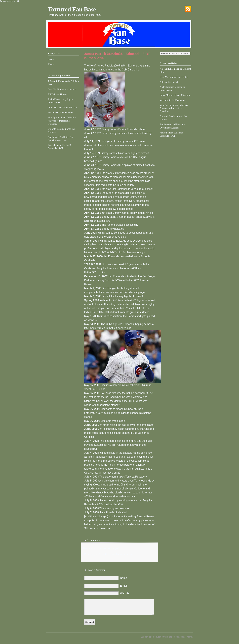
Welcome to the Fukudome (61, 112)
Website (125, 593)
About (51, 64)
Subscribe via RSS (188, 9)
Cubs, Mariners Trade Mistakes (63, 107)
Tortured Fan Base (72, 9)
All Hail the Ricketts (58, 94)
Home (51, 59)
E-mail (124, 586)
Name (124, 578)
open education (156, 637)
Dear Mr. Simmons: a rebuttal (62, 89)
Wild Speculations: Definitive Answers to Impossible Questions (62, 121)
